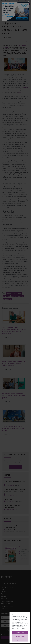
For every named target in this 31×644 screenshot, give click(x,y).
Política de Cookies (20, 636)
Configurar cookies (20, 640)
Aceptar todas (20, 632)
